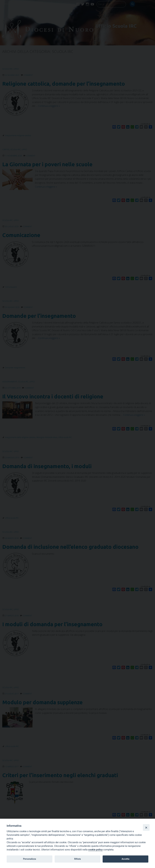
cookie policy (95, 850)
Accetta (125, 859)
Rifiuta (77, 859)
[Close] (146, 827)
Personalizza (29, 859)
